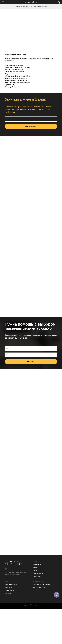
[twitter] (6, 569)
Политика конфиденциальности (12, 574)
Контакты (8, 594)
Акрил (35, 568)
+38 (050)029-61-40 (39, 588)
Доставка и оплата (11, 584)
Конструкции (27, 6)
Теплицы (36, 571)
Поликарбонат (37, 564)
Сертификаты (9, 590)
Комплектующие (38, 574)
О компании (9, 588)
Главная (17, 6)
